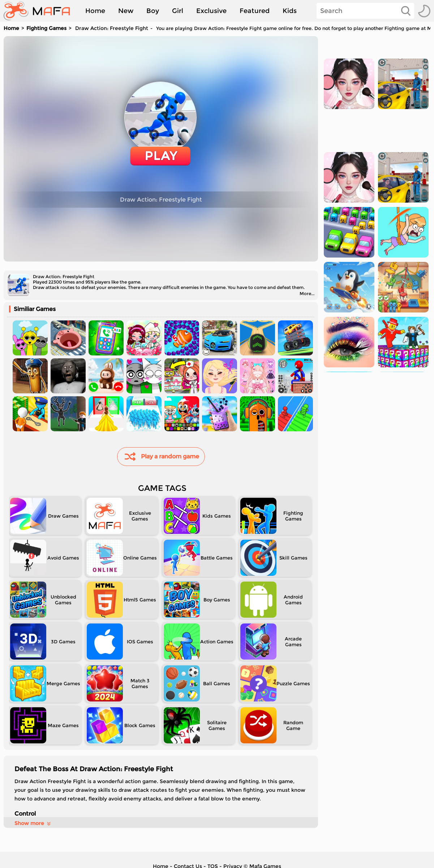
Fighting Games (46, 28)
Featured (255, 11)
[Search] (365, 11)
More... (307, 293)
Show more (33, 823)
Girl (178, 11)
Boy (153, 11)
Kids (290, 11)
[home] (40, 11)
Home (95, 11)
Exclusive (211, 11)
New (126, 11)
